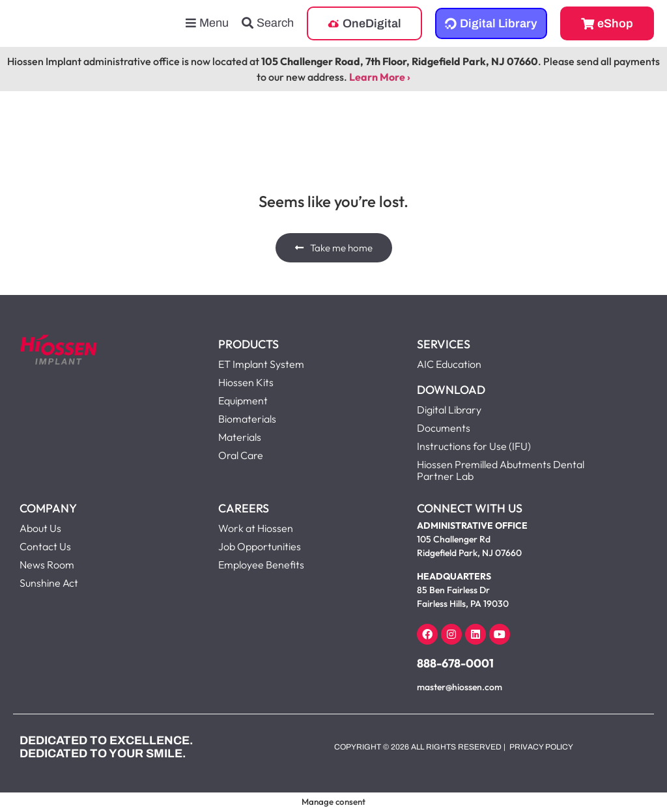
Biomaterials (247, 419)
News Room (47, 565)
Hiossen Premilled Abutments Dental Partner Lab (501, 470)
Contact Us (45, 546)
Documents (444, 428)
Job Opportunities (260, 546)
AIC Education (449, 364)
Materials (240, 437)
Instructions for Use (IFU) (474, 446)
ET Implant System (261, 364)
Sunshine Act (49, 583)
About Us (40, 528)
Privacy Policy (541, 747)
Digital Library (449, 410)
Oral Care (241, 455)
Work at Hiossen (256, 528)
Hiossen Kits (246, 382)
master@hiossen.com (460, 687)
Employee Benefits (261, 565)
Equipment (243, 400)
